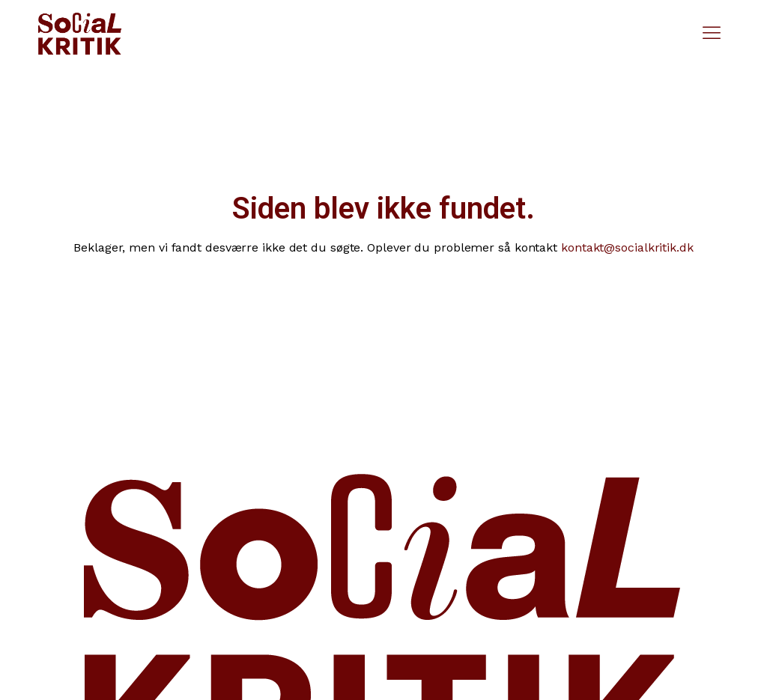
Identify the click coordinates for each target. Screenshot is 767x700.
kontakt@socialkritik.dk (627, 247)
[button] (712, 34)
